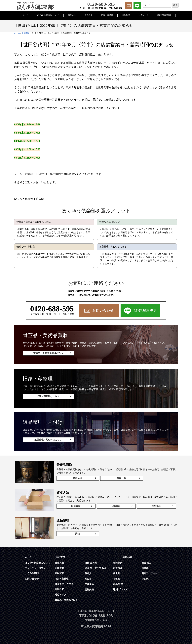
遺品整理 (126, 15)
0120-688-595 (52, 309)
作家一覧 (120, 477)
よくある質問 (32, 572)
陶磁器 (88, 578)
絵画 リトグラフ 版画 (96, 567)
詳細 (77, 533)
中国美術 (89, 583)
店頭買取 (116, 505)
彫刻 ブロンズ (120, 589)
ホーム (26, 15)
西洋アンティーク (151, 572)
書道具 (117, 572)
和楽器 (145, 567)
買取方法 (72, 15)
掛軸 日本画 (91, 562)
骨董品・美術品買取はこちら (48, 353)
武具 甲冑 (118, 583)
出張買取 (76, 505)
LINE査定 (60, 556)
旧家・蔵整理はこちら (48, 396)
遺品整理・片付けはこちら (48, 439)
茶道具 (88, 572)
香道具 (117, 578)
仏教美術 (118, 562)
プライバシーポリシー (36, 567)
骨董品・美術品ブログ (66, 599)
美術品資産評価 (164, 15)
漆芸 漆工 (146, 562)
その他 (145, 578)
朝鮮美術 (89, 589)
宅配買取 (156, 505)
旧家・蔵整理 (107, 15)
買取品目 (89, 15)
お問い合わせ (32, 578)
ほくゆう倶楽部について (48, 15)
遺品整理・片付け (64, 583)
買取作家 (59, 588)
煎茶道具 (118, 567)
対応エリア (143, 15)
